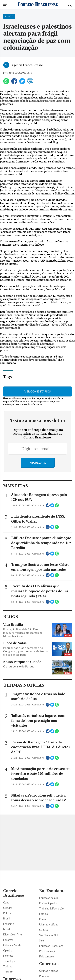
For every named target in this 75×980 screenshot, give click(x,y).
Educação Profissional (52, 946)
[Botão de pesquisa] (70, 5)
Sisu (41, 940)
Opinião (8, 950)
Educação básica (49, 898)
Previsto (44, 976)
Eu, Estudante (52, 891)
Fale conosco (46, 956)
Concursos (49, 964)
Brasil (6, 918)
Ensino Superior (48, 903)
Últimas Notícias (49, 924)
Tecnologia (9, 961)
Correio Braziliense (14, 893)
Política (7, 913)
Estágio (43, 914)
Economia (9, 924)
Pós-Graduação (48, 951)
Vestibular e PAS (49, 935)
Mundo (7, 929)
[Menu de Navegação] (6, 5)
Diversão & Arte (12, 934)
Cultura (43, 930)
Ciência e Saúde (12, 945)
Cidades (8, 908)
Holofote (8, 956)
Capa (6, 902)
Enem (42, 919)
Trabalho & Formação (51, 908)
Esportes (8, 940)
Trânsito (8, 972)
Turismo (8, 966)
